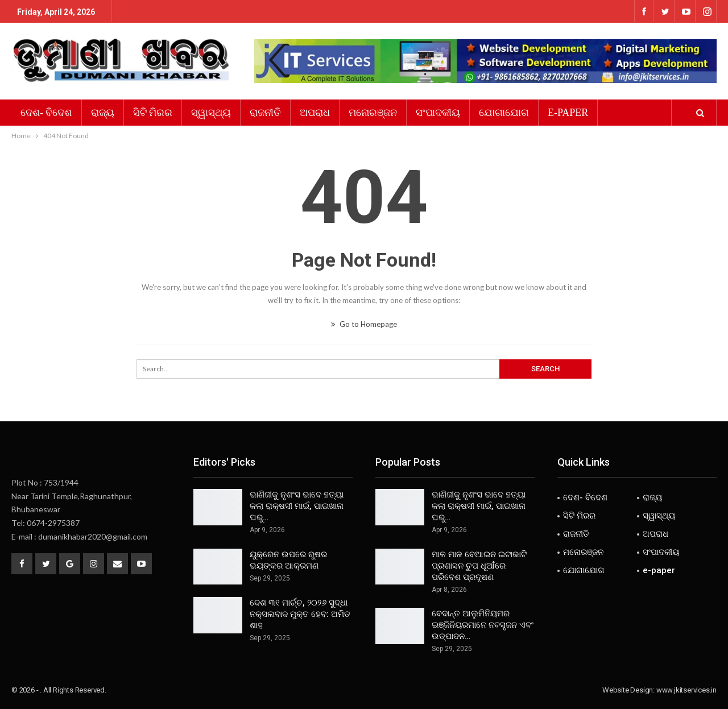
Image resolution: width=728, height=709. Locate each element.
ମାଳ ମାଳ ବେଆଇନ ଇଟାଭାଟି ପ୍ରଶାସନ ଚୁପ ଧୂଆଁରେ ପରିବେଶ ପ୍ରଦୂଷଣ (479, 566)
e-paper (568, 113)
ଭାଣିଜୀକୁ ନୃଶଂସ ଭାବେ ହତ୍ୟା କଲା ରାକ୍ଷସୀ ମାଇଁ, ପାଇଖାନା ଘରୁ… (297, 506)
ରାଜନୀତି (265, 113)
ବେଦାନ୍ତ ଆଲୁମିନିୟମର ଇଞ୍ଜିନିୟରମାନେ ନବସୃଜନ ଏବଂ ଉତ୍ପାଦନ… (483, 625)
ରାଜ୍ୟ (103, 113)
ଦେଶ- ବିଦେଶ (46, 113)
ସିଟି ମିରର (153, 113)
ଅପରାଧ (315, 113)
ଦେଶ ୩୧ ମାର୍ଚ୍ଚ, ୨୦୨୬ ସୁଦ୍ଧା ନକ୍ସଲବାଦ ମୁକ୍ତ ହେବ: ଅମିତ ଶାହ (300, 614)
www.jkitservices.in (686, 690)
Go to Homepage (364, 324)
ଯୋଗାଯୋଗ (504, 113)
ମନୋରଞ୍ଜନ (373, 113)
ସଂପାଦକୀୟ (438, 113)
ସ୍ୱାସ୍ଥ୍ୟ (211, 113)
